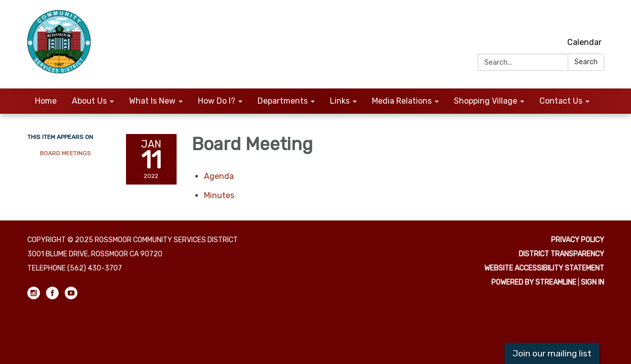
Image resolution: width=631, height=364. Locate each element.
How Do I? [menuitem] (217, 101)
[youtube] (598, 20)
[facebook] (579, 20)
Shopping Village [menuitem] (486, 101)
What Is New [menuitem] (152, 101)
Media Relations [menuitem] (402, 101)
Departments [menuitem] (283, 101)
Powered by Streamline (534, 282)
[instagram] (560, 20)
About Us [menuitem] (89, 101)
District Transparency (561, 254)
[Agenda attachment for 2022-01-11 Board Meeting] (219, 176)
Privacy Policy (578, 240)
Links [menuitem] (340, 101)
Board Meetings (66, 153)
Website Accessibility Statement (544, 268)
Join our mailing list (552, 353)
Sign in (593, 282)
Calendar (584, 42)
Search (586, 62)
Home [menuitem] (46, 101)
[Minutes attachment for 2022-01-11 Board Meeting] (219, 195)
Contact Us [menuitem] (561, 101)
